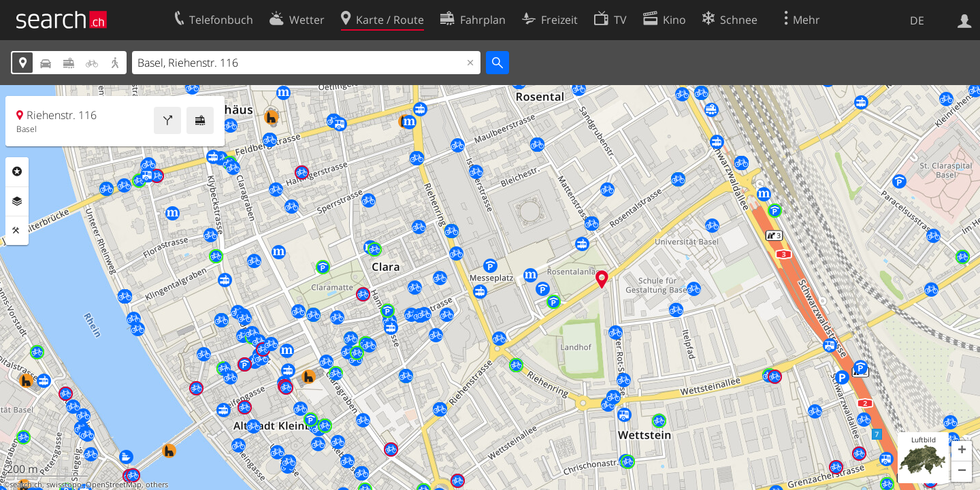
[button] (962, 451)
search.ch (26, 485)
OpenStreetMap (114, 485)
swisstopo (64, 485)
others (157, 485)
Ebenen (17, 201)
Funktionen (17, 231)
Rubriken (17, 171)
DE (917, 20)
